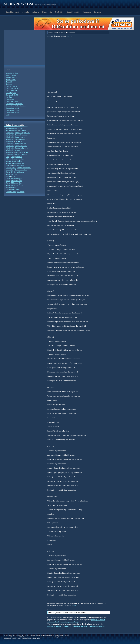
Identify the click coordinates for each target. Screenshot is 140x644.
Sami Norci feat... (21, 144)
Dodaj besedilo (73, 12)
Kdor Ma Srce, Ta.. (22, 152)
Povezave (87, 12)
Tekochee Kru (11, 192)
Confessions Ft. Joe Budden (16, 106)
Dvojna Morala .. (18, 159)
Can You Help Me (12, 95)
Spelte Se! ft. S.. (17, 185)
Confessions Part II (12, 112)
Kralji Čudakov (18, 161)
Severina (9, 165)
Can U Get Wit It (12, 88)
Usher (69, 36)
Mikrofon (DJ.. (17, 183)
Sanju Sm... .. (20, 137)
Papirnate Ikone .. (21, 148)
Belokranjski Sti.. (18, 163)
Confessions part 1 (12, 108)
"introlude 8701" (12, 77)
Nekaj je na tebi (16, 157)
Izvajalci (26, 12)
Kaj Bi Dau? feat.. (22, 139)
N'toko (8, 159)
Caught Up (10, 97)
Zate (21, 128)
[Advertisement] (20, 24)
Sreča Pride (15, 189)
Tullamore (21, 192)
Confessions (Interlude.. (14, 104)
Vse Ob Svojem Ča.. (22, 133)
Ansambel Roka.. (12, 128)
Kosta (8, 172)
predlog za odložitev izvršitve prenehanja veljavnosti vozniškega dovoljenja (76, 626)
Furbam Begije (17, 179)
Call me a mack (11, 86)
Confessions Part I (12, 110)
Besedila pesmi (12, 12)
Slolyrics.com (19, 4)
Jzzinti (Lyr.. (20, 150)
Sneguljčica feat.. (21, 146)
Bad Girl (9, 82)
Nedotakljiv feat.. (21, 135)
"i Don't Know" (11, 75)
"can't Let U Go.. (12, 73)
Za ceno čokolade (21, 170)
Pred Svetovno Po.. (24, 168)
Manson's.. (9, 170)
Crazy (8, 115)
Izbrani (8, 161)
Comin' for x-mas (12, 101)
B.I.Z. (13, 176)
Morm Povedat (17, 181)
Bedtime (9, 84)
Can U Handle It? (12, 91)
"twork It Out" (11, 80)
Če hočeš (23, 130)
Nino (7, 157)
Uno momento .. (19, 165)
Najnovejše (47, 12)
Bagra (13, 187)
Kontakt (98, 12)
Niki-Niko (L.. (20, 141)
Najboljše (59, 12)
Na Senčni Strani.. (18, 172)
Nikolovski (10, 133)
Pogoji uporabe (22, 639)
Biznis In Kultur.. (21, 154)
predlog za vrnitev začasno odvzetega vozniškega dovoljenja (76, 621)
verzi (39, 639)
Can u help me (11, 93)
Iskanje (36, 12)
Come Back (10, 99)
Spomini (14, 174)
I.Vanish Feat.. (11, 168)
